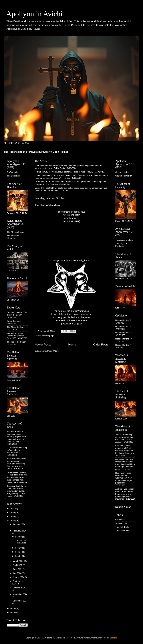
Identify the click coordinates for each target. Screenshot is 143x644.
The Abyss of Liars (15, 232)
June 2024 (18, 569)
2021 (13, 509)
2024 (13, 521)
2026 (13, 612)
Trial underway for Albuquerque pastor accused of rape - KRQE (64, 172)
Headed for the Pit (124, 320)
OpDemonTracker (124, 176)
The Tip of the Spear (16, 327)
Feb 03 (19, 537)
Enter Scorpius (14, 321)
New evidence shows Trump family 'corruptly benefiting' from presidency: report (17, 464)
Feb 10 (19, 548)
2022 (13, 513)
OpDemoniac (13, 172)
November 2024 (20, 594)
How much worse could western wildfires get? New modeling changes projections (124, 478)
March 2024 (18, 561)
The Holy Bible (122, 527)
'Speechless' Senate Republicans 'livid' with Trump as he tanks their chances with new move (17, 477)
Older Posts (101, 344)
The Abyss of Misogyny (13, 237)
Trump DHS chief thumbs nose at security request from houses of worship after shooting (17, 436)
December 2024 (20, 601)
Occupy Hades (122, 172)
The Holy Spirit (49, 335)
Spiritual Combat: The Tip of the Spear (17, 313)
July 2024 (17, 573)
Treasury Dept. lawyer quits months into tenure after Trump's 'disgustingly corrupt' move (17, 491)
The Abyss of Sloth (124, 240)
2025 (13, 608)
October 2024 (19, 588)
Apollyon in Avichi (34, 14)
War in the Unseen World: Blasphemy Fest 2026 (15, 336)
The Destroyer (14, 176)
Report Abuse (123, 507)
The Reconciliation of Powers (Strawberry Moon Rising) (36, 152)
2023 (13, 517)
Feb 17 (19, 552)
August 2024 (19, 577)
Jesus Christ (121, 523)
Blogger (113, 638)
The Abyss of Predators (121, 245)
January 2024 (19, 524)
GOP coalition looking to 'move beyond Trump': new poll (17, 450)
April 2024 (18, 565)
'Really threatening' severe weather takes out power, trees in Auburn (125, 438)
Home (72, 344)
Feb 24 (19, 556)
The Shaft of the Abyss (47, 205)
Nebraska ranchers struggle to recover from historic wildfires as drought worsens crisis (125, 464)
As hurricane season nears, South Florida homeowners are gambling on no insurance (125, 494)
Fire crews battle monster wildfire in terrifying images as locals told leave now (125, 449)
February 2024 (19, 531)
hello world (120, 520)
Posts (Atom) (53, 351)
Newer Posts (43, 344)
